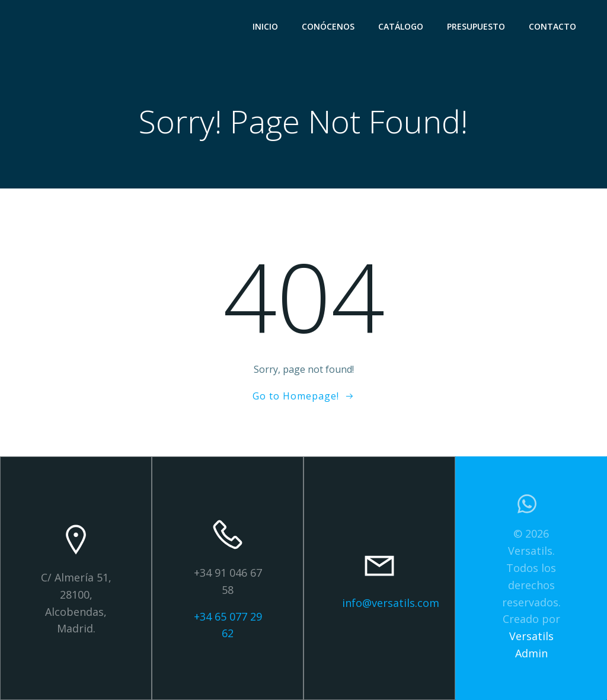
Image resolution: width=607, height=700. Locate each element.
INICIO (265, 27)
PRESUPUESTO (476, 27)
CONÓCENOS (328, 27)
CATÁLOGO (401, 27)
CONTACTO (552, 27)
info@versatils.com (391, 603)
